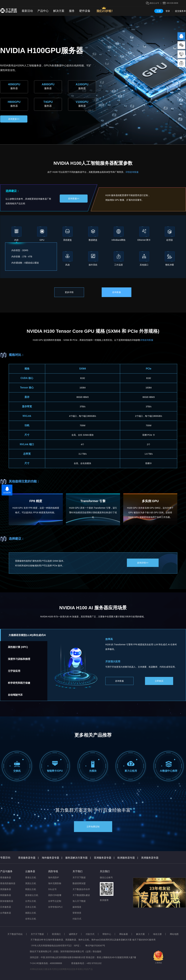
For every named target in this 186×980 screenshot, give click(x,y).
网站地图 (174, 934)
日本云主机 (31, 907)
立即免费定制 (93, 827)
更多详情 (69, 292)
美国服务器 (6, 889)
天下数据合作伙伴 (81, 889)
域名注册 (157, 934)
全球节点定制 (55, 901)
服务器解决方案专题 (78, 858)
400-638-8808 (172, 3)
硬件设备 (85, 11)
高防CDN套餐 (55, 895)
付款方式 (77, 919)
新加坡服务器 (7, 901)
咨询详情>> (143, 563)
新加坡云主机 (32, 895)
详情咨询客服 (132, 172)
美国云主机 (31, 883)
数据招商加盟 (79, 883)
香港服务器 (6, 877)
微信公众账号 (106, 877)
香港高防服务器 (8, 883)
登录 (168, 11)
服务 (72, 11)
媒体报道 (77, 907)
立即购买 (159, 681)
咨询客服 (117, 292)
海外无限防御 (55, 883)
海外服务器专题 (52, 858)
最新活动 (27, 11)
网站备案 (124, 934)
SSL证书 (52, 889)
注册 (159, 11)
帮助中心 (107, 934)
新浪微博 (104, 900)
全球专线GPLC (55, 907)
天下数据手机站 (15, 934)
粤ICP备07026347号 (95, 946)
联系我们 (56, 934)
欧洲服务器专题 (128, 858)
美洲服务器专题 (150, 858)
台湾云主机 (31, 901)
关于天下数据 (79, 877)
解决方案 (59, 11)
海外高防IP (53, 877)
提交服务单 (180, 11)
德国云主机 (31, 913)
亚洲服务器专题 (104, 858)
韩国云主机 (31, 889)
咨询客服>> (74, 199)
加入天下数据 (79, 901)
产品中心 (43, 11)
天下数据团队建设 (81, 895)
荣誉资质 (77, 913)
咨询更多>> (14, 119)
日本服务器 (6, 907)
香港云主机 (31, 877)
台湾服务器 (6, 913)
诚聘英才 (73, 934)
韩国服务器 (6, 895)
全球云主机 (31, 919)
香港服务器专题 (28, 858)
